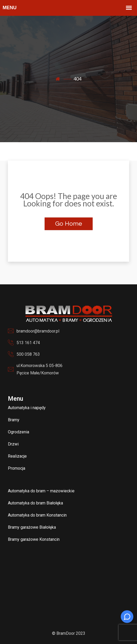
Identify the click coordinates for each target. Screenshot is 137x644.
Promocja (17, 468)
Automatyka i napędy (27, 408)
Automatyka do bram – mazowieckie (41, 491)
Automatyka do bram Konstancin (37, 515)
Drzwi (13, 444)
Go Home (69, 224)
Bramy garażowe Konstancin (34, 539)
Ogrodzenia (19, 432)
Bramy (14, 420)
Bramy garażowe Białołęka (32, 527)
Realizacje (17, 456)
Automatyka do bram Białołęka (35, 503)
